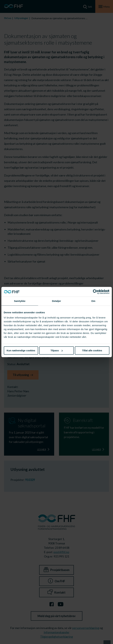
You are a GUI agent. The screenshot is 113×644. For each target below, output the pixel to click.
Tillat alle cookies (92, 350)
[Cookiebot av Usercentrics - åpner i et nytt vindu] (95, 292)
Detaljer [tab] (57, 301)
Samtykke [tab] (20, 301)
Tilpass (57, 350)
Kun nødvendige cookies (21, 350)
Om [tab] (93, 301)
